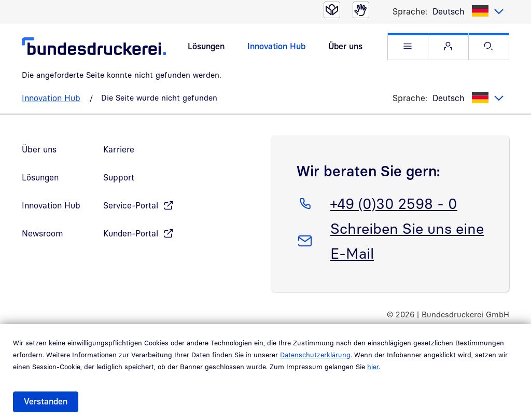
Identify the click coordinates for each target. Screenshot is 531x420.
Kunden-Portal (131, 233)
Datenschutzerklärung (315, 355)
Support (119, 177)
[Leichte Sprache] (332, 10)
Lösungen (206, 46)
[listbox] (468, 11)
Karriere (119, 149)
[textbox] (468, 11)
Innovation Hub (276, 46)
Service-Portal (131, 205)
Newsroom (43, 233)
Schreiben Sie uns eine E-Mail (407, 239)
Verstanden (46, 401)
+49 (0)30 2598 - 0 (394, 202)
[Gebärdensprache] (361, 10)
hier (373, 367)
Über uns (345, 46)
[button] (408, 46)
